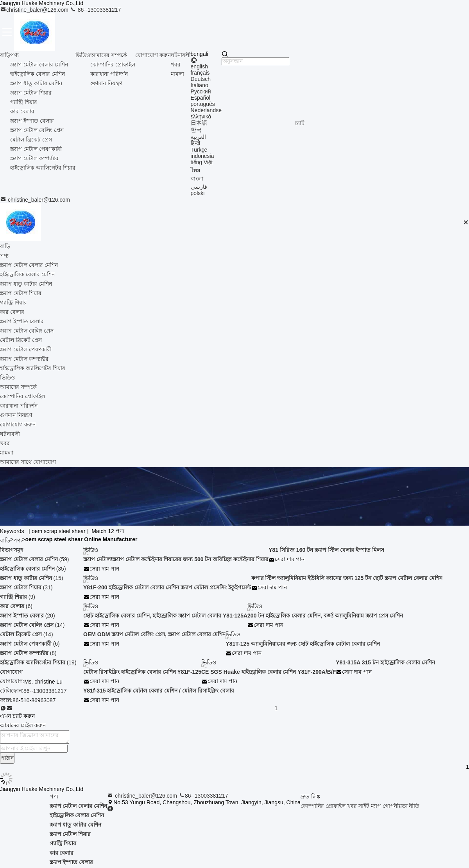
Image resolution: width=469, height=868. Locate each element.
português (203, 104)
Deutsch (201, 79)
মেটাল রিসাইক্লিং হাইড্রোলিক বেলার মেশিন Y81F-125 (142, 672)
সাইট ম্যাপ (370, 806)
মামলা (177, 74)
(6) (16, 606)
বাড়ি (5, 55)
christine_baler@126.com (35, 10)
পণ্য (14, 55)
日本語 (199, 123)
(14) (32, 625)
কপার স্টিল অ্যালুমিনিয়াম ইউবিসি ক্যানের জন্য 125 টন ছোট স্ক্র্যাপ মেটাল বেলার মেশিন (347, 578)
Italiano (200, 85)
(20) (28, 616)
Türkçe (199, 150)
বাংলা (197, 179)
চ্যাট (300, 123)
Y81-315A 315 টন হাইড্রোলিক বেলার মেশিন (385, 662)
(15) (31, 578)
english (199, 66)
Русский (201, 91)
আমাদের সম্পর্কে (109, 55)
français (200, 73)
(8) (28, 653)
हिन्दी (195, 143)
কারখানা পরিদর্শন (109, 74)
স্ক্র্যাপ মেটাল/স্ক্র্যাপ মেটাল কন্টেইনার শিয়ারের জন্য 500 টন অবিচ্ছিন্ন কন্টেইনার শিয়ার (176, 559)
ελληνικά (201, 116)
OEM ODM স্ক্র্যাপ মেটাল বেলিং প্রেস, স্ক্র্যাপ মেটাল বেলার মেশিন (154, 634)
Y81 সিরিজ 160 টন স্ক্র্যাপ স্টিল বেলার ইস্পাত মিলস (326, 550)
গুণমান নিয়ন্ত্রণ (106, 83)
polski (198, 193)
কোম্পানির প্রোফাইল (113, 64)
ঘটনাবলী (181, 55)
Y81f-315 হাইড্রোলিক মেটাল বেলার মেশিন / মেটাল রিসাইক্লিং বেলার (159, 691)
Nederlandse (206, 110)
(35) (33, 569)
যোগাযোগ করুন (153, 55)
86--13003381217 (95, 10)
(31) (26, 587)
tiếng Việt (202, 162)
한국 (196, 130)
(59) (34, 559)
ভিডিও (83, 55)
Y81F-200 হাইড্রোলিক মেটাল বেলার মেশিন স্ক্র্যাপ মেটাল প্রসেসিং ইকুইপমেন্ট (167, 587)
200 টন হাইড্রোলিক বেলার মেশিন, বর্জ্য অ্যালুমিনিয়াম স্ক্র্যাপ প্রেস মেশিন (325, 616)
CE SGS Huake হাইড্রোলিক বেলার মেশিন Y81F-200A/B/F (269, 672)
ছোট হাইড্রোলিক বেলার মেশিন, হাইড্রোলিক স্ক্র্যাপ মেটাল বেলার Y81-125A (165, 616)
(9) (18, 597)
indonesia (202, 156)
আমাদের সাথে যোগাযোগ (28, 462)
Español (201, 98)
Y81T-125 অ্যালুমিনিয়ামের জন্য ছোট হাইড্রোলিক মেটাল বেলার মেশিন (303, 644)
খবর (176, 64)
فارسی (199, 187)
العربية (198, 137)
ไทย (195, 170)
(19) (38, 662)
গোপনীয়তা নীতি (401, 806)
